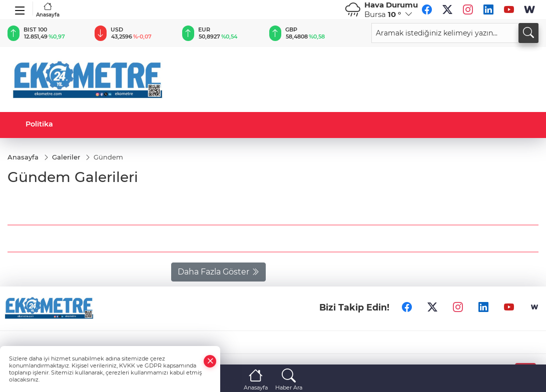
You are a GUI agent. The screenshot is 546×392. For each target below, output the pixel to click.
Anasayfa (48, 10)
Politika (39, 124)
